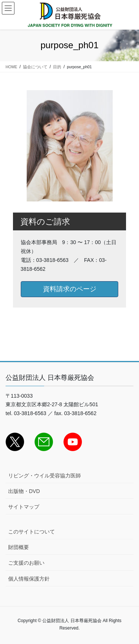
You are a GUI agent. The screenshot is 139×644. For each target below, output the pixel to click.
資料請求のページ (70, 289)
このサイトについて (32, 532)
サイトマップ (24, 507)
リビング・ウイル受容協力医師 (44, 476)
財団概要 (19, 547)
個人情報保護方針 (29, 579)
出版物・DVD (24, 491)
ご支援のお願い (26, 563)
